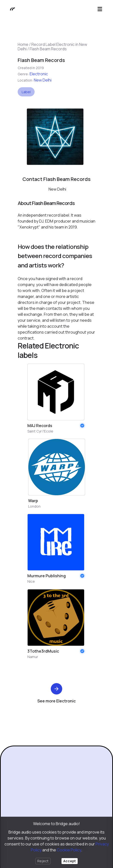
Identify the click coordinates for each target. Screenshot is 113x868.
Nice (31, 581)
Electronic (39, 74)
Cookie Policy (69, 850)
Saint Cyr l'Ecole (40, 431)
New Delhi (43, 80)
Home (23, 44)
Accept (70, 861)
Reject (43, 861)
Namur (33, 657)
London (34, 506)
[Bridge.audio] (10, 9)
